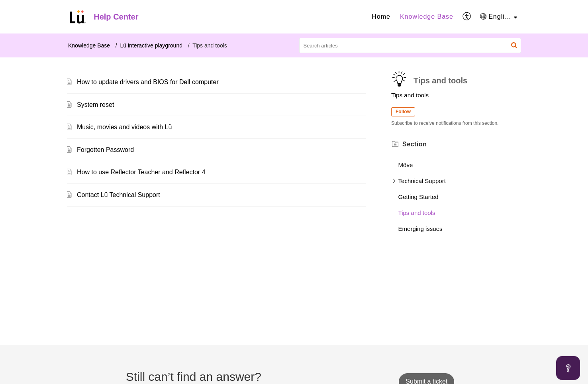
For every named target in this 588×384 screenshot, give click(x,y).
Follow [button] (403, 112)
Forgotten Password (105, 150)
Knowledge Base (89, 45)
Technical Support (422, 181)
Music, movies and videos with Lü (124, 127)
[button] (514, 45)
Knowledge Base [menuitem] (427, 17)
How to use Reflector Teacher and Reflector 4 (141, 172)
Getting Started (418, 197)
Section (415, 144)
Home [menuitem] (381, 17)
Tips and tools (417, 213)
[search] (410, 45)
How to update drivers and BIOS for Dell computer (148, 82)
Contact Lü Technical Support (119, 195)
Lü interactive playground (151, 45)
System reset (95, 105)
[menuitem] (381, 17)
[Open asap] (568, 368)
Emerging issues (420, 229)
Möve (406, 165)
